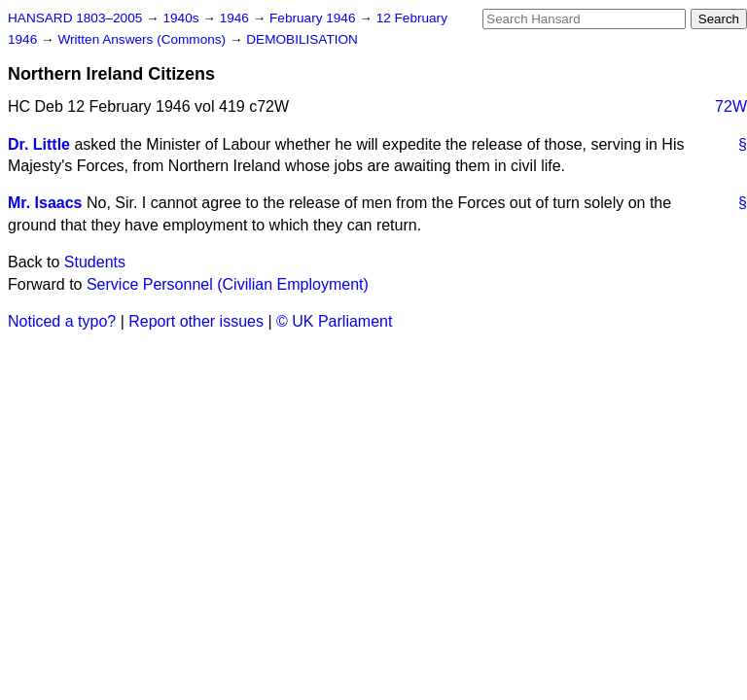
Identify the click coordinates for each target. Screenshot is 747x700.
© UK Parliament (334, 321)
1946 (236, 18)
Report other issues (196, 321)
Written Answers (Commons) (143, 39)
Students (95, 262)
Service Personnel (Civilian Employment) (228, 284)
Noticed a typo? (62, 321)
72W (731, 106)
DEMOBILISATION (302, 39)
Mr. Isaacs (45, 203)
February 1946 (314, 18)
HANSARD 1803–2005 (75, 18)
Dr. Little (39, 144)
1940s (182, 18)
